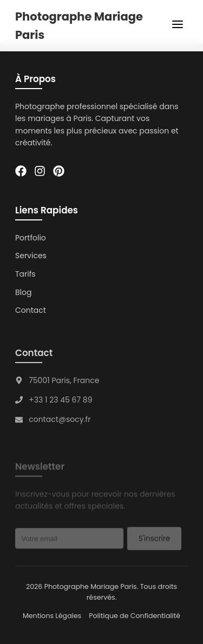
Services (31, 256)
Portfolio (31, 238)
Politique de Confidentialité (135, 616)
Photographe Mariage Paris (79, 26)
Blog (23, 292)
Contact (31, 310)
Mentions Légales (52, 616)
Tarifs (25, 274)
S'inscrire (154, 540)
